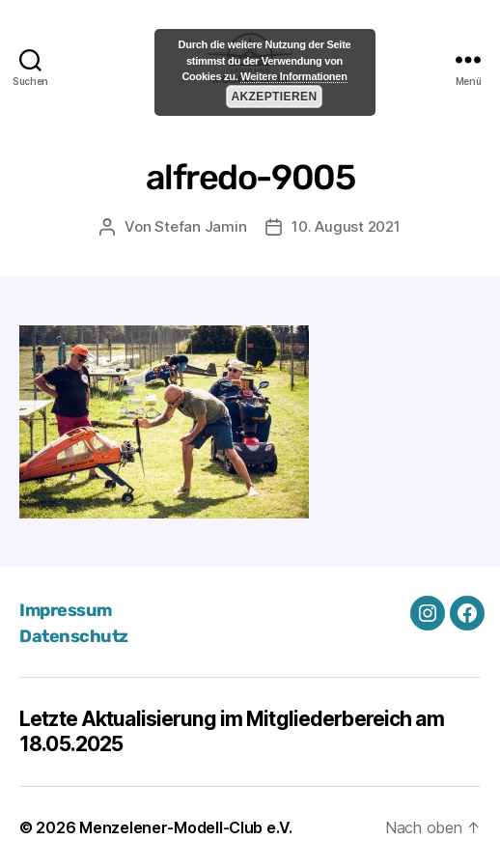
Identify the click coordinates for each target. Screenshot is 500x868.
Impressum (66, 610)
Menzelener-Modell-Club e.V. (186, 827)
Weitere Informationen (293, 76)
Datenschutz (74, 636)
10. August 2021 (346, 226)
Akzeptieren (274, 97)
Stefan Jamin (200, 226)
